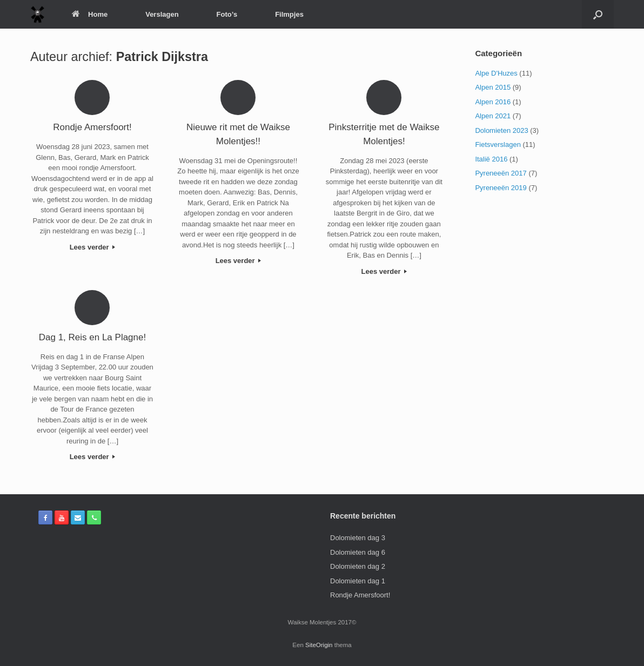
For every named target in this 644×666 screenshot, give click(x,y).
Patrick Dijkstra (162, 57)
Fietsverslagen (498, 144)
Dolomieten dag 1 (358, 581)
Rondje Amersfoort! (360, 595)
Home (90, 14)
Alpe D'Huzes (496, 73)
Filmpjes (289, 14)
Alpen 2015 (493, 87)
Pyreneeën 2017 (501, 173)
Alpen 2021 (493, 116)
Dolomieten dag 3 (358, 538)
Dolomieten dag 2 (358, 566)
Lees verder (93, 247)
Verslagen (162, 14)
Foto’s (227, 14)
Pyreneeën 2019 (501, 188)
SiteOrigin (319, 645)
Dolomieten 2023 (501, 130)
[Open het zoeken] (598, 14)
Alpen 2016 (493, 102)
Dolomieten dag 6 (358, 552)
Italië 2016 (491, 159)
